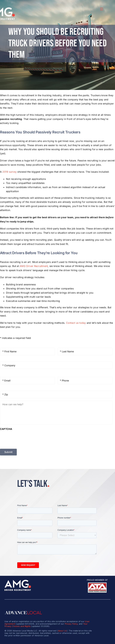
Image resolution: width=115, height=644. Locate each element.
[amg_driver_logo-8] (18, 581)
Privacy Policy (71, 624)
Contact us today (76, 323)
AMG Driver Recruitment (34, 266)
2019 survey (10, 172)
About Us (62, 631)
